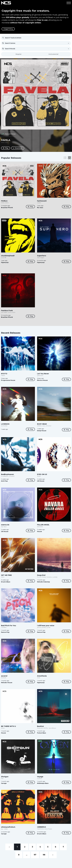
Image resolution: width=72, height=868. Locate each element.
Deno (7, 142)
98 (44, 855)
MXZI (3, 142)
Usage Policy (8, 29)
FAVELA (6, 140)
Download (18, 148)
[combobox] (36, 43)
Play (6, 148)
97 (35, 855)
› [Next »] (53, 855)
